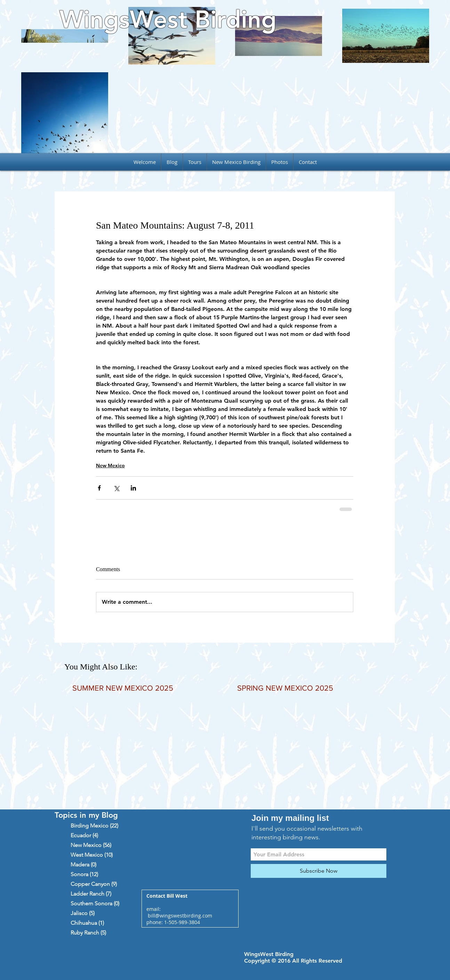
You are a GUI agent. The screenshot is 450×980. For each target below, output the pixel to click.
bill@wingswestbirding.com (180, 916)
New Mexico (110, 466)
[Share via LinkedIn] (133, 488)
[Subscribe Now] (319, 871)
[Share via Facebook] (99, 488)
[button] (195, 162)
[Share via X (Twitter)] (116, 488)
